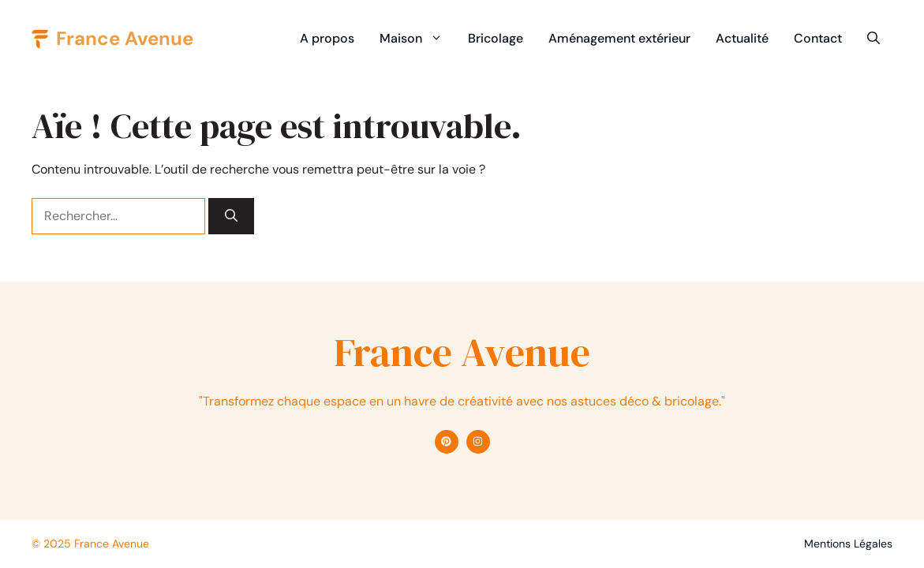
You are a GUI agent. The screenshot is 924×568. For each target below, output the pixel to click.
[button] (873, 39)
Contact (818, 38)
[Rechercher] (231, 216)
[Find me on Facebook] (447, 442)
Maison (417, 39)
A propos (327, 38)
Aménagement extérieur (619, 38)
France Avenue (125, 38)
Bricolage (496, 38)
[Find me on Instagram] (478, 442)
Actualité (742, 38)
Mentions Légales (848, 544)
